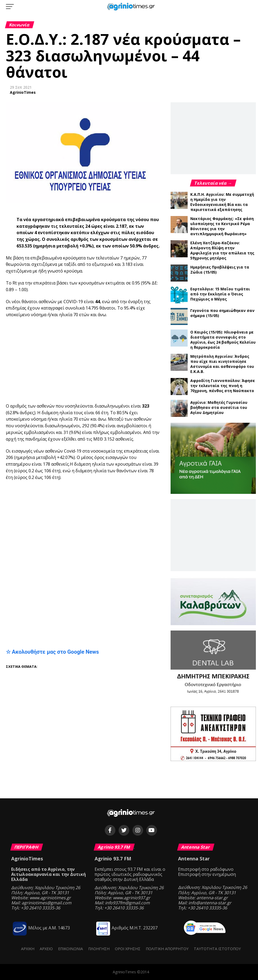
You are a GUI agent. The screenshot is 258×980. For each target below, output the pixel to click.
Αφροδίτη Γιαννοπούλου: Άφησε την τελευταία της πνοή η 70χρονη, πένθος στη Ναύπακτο (223, 386)
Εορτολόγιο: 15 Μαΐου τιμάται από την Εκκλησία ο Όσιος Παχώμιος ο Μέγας (220, 294)
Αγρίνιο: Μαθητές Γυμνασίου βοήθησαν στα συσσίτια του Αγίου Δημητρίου (219, 407)
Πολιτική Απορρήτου (167, 949)
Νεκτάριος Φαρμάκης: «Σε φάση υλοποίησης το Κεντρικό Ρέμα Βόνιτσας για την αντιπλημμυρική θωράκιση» (222, 226)
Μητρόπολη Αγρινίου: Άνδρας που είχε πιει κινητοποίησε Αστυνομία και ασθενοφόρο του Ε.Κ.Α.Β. (222, 364)
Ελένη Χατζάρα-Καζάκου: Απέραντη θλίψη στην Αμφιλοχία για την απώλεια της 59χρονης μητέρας (222, 250)
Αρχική (28, 949)
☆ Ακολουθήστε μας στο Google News (53, 652)
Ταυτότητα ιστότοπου (217, 949)
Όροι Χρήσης (128, 949)
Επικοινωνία (70, 949)
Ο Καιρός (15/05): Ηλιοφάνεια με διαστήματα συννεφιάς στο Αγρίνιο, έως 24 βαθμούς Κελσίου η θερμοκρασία (223, 340)
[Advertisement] (132, 361)
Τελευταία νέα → (213, 183)
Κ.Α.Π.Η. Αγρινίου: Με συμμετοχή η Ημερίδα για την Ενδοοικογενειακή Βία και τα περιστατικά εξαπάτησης (222, 202)
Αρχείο (46, 949)
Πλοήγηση (99, 949)
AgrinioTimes (23, 92)
